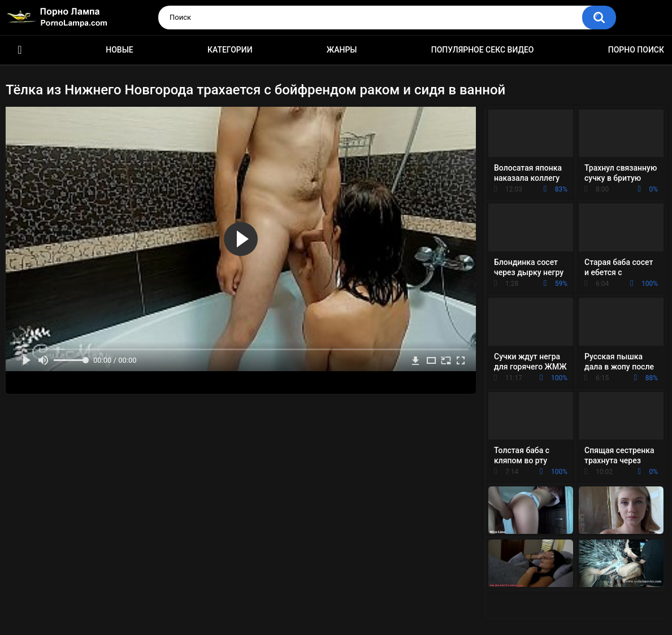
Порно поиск (636, 50)
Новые (119, 50)
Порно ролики (20, 50)
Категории (230, 50)
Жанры (342, 50)
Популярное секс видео (483, 50)
